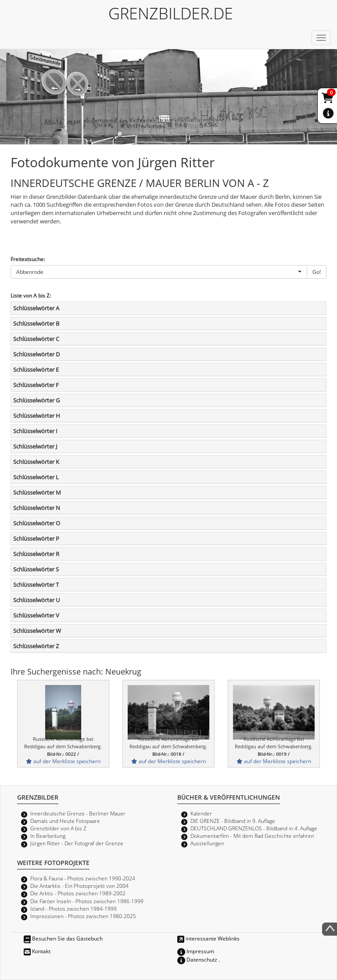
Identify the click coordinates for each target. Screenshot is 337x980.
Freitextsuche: (28, 259)
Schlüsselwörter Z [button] (36, 646)
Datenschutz (197, 959)
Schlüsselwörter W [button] (37, 631)
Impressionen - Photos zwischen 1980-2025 (83, 916)
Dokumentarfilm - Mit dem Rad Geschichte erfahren (252, 836)
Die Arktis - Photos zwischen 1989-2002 (78, 893)
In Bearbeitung (48, 836)
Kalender (201, 813)
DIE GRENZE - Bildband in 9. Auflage (233, 821)
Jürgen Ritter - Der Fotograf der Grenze (77, 843)
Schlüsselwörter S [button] (36, 569)
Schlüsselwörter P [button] (36, 538)
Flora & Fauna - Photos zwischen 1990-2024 (83, 878)
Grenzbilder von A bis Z (58, 828)
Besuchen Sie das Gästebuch (63, 938)
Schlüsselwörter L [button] (36, 477)
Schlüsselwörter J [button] (35, 446)
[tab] (168, 308)
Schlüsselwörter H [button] (37, 416)
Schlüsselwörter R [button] (36, 554)
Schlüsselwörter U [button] (36, 600)
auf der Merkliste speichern (63, 761)
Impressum (196, 951)
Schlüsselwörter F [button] (36, 385)
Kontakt (37, 951)
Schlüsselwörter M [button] (37, 492)
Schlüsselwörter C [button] (36, 339)
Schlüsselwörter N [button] (37, 508)
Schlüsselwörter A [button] (36, 308)
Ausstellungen (207, 843)
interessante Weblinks (208, 938)
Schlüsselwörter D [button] (36, 354)
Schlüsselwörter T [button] (36, 585)
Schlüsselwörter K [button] (36, 462)
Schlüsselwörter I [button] (35, 431)
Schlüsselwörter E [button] (36, 370)
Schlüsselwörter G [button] (36, 400)
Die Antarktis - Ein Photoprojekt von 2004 (79, 886)
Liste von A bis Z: (31, 295)
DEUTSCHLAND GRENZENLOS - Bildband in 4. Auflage (254, 828)
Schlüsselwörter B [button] (36, 323)
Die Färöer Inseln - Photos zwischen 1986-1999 (87, 901)
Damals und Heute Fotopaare (65, 821)
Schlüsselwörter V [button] (36, 615)
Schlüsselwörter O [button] (37, 523)
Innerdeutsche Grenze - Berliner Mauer (78, 813)
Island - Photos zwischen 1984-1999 (73, 908)
